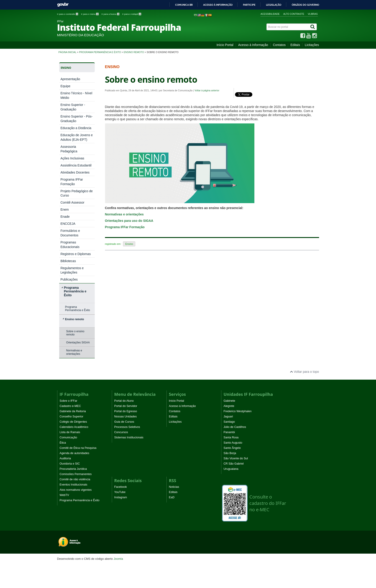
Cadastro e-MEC (70, 406)
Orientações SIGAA (78, 343)
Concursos (121, 432)
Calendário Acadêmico (74, 427)
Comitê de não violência (75, 479)
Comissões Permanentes (76, 474)
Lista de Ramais (70, 432)
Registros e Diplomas (75, 254)
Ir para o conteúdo (68, 14)
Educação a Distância (76, 128)
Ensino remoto (134, 52)
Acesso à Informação (253, 45)
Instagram (121, 497)
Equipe (65, 86)
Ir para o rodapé (132, 14)
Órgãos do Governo (305, 5)
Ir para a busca (111, 14)
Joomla (118, 559)
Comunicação (68, 437)
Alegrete (229, 406)
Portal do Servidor (126, 406)
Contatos (279, 45)
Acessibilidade (270, 14)
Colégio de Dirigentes (73, 422)
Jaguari (228, 417)
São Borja (230, 453)
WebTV (64, 495)
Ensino (129, 244)
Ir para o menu (90, 14)
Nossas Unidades (126, 417)
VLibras (313, 14)
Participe (249, 5)
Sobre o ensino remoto (75, 333)
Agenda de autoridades (74, 453)
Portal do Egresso (126, 411)
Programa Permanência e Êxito (100, 52)
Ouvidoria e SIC (70, 464)
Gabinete (229, 401)
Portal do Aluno (124, 401)
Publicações (69, 279)
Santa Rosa (231, 437)
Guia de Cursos (124, 422)
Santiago (229, 422)
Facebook (121, 487)
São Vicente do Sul (236, 458)
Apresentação (70, 79)
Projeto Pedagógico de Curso (77, 193)
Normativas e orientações (74, 352)
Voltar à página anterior (207, 90)
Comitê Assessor (72, 202)
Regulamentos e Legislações (72, 270)
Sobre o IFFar (69, 401)
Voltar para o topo (304, 372)
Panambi (229, 432)
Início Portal (225, 45)
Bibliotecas (68, 261)
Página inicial (67, 52)
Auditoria (65, 458)
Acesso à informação (218, 5)
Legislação (274, 5)
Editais (295, 45)
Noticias (174, 487)
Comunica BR (184, 5)
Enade (65, 217)
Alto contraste (294, 14)
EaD (172, 497)
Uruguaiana (231, 469)
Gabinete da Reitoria (73, 411)
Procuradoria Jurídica (73, 469)
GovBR (63, 5)
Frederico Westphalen (238, 411)
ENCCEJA (68, 224)
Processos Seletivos (127, 427)
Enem (65, 210)
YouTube (120, 492)
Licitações (312, 45)
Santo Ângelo (232, 448)
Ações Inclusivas (72, 158)
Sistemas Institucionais (129, 437)
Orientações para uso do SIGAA (129, 221)
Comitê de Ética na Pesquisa (78, 448)
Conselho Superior (72, 417)
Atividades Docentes (75, 172)
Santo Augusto (233, 443)
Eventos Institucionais (74, 485)
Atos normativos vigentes (76, 490)
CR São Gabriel (234, 464)
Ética (63, 443)
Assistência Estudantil (76, 165)
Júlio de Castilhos (235, 427)
